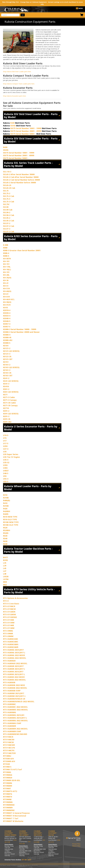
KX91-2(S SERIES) (11, 414)
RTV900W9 (8, 808)
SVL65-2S (7, 185)
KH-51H (6, 288)
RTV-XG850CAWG (11, 644)
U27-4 (6, 449)
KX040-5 (7, 321)
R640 (5, 544)
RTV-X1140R (8, 625)
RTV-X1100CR (9, 606)
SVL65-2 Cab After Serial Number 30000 (21, 177)
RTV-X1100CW (9, 609)
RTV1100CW (8, 742)
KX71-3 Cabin (9, 397)
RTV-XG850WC (9, 704)
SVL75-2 (7, 193)
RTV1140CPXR (9, 753)
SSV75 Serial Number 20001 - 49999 (26, 131)
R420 (5, 509)
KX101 (6, 346)
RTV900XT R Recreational (15, 816)
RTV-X (6, 601)
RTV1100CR (8, 737)
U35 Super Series (11, 454)
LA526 (6, 576)
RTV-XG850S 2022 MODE (14, 677)
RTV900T (7, 789)
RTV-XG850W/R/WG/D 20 (14, 699)
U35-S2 (6, 462)
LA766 (6, 579)
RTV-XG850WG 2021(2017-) (15, 718)
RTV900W (7, 799)
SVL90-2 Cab (9, 215)
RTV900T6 (7, 794)
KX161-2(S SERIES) (11, 367)
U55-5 (6, 481)
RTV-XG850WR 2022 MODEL (15, 729)
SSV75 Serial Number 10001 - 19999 (26, 128)
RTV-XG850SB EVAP (12, 691)
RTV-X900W (8, 636)
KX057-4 (7, 324)
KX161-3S (7, 373)
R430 (12, 123)
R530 (5, 536)
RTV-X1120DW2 (10, 617)
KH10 (5, 308)
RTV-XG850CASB (10, 639)
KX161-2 (7, 365)
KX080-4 (7, 335)
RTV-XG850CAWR (11, 647)
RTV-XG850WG (10, 712)
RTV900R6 (7, 783)
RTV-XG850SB (9, 682)
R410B (6, 506)
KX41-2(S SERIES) (11, 381)
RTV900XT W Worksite (13, 821)
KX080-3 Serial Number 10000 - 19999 (20, 329)
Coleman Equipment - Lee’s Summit (24, 833)
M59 (5, 582)
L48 (5, 574)
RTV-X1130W (9, 623)
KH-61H (6, 297)
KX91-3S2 (7, 422)
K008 (5, 248)
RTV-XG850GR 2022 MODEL (15, 663)
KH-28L (6, 275)
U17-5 (6, 443)
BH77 (5, 557)
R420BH (7, 511)
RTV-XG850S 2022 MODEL (14, 680)
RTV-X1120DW (9, 614)
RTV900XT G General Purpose (16, 813)
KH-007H (7, 259)
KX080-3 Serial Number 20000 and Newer (21, 332)
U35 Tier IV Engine (11, 457)
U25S (5, 446)
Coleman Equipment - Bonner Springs (10, 833)
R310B (6, 498)
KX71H (6, 408)
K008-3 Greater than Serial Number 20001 (22, 250)
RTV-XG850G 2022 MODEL (15, 658)
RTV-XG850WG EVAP (12, 723)
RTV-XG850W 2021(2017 (14, 693)
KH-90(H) (7, 302)
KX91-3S (7, 419)
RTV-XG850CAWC (11, 642)
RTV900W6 (8, 802)
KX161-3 (7, 370)
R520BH (7, 530)
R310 (5, 495)
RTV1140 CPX (9, 748)
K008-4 (6, 253)
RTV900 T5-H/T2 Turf (12, 769)
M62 (5, 585)
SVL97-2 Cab (9, 226)
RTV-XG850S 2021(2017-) (14, 674)
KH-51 (6, 286)
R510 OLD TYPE (10, 519)
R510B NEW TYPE (11, 522)
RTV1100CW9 (9, 745)
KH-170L (7, 267)
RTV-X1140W (9, 628)
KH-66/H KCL (9, 299)
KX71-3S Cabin (9, 403)
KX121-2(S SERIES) (11, 351)
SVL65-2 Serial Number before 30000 (19, 183)
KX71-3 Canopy (10, 400)
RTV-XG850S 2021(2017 (13, 672)
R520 (5, 528)
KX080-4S (7, 337)
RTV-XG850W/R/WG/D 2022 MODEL (19, 701)
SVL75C (6, 204)
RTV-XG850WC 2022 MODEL (15, 707)
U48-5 (6, 473)
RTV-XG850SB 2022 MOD (14, 685)
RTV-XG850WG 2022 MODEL (15, 721)
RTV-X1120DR (9, 612)
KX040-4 (7, 318)
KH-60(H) (7, 291)
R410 (5, 503)
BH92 (5, 560)
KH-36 (6, 280)
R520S (6, 533)
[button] (81, 8)
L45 (5, 568)
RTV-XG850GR (9, 661)
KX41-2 (6, 378)
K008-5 (6, 256)
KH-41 (6, 283)
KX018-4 (7, 310)
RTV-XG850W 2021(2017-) (14, 696)
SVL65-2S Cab (9, 188)
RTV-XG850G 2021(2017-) (14, 653)
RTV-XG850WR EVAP (12, 731)
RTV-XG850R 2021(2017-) (14, 669)
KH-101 (6, 261)
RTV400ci (7, 756)
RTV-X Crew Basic (11, 604)
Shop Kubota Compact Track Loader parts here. (19, 84)
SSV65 (13, 126)
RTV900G (7, 772)
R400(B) (7, 500)
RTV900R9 (7, 786)
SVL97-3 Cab (9, 231)
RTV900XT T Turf (11, 818)
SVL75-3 (7, 199)
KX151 (6, 362)
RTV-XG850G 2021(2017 (13, 650)
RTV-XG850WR (9, 726)
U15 (5, 438)
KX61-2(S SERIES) (11, 392)
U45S (5, 468)
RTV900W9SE (9, 810)
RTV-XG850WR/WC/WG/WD (15, 734)
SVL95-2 (7, 218)
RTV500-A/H (8, 759)
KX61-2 (6, 389)
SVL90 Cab (8, 210)
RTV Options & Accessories (15, 598)
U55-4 (6, 479)
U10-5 (6, 435)
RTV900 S (7, 767)
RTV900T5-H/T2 (10, 791)
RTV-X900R (8, 633)
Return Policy (76, 846)
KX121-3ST (8, 359)
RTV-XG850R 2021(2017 (13, 666)
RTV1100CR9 (9, 740)
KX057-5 (7, 327)
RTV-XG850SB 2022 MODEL (15, 688)
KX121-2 (7, 348)
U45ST (6, 471)
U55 (5, 476)
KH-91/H (7, 305)
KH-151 (6, 264)
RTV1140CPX (9, 750)
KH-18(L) (7, 269)
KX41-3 (6, 384)
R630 (5, 541)
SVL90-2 (7, 212)
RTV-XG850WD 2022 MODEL (16, 710)
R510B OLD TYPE (11, 525)
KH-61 (6, 294)
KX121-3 (7, 354)
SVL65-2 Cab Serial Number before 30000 (21, 180)
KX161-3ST (8, 376)
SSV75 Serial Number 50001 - (23, 134)
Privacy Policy (76, 844)
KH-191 (6, 272)
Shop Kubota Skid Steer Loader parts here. (17, 72)
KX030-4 (7, 313)
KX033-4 (7, 316)
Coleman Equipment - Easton (53, 833)
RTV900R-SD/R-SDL (12, 780)
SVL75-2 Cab (9, 196)
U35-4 (6, 460)
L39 (5, 566)
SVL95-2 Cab (9, 221)
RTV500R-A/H (9, 761)
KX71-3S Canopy (10, 405)
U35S (5, 465)
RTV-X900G (8, 631)
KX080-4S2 (8, 340)
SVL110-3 (7, 172)
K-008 (6, 245)
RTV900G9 (8, 778)
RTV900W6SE (9, 805)
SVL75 (6, 191)
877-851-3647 (26, 860)
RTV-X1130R (8, 620)
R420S (6, 514)
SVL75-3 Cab (9, 202)
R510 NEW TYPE (10, 517)
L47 (5, 571)
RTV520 (6, 764)
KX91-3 (6, 416)
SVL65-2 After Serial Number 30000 (19, 174)
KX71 (5, 395)
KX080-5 (7, 343)
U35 (5, 452)
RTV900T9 (7, 797)
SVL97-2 (7, 223)
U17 (5, 441)
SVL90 (6, 207)
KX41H (6, 386)
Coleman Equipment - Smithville (38, 833)
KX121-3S (7, 356)
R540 (5, 539)
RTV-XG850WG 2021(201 (14, 715)
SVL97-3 (7, 229)
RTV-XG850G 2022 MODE (14, 655)
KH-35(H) (7, 278)
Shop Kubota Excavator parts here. (15, 96)
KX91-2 (6, 411)
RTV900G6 (8, 775)
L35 (5, 563)
